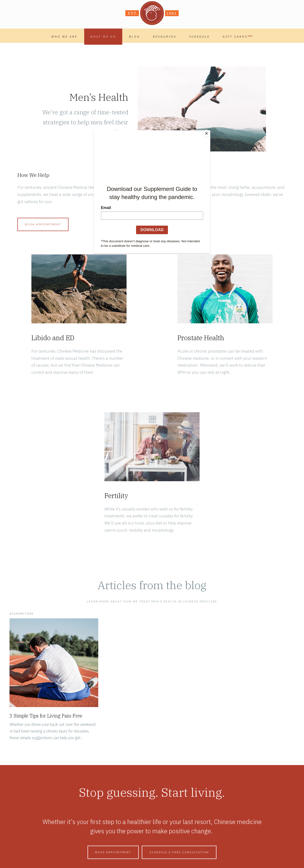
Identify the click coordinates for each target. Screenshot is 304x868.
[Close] (209, 131)
